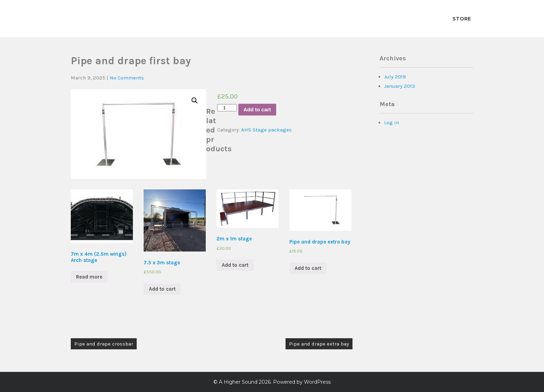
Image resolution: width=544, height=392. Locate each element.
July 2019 (395, 77)
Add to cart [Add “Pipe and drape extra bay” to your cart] (308, 268)
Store (462, 19)
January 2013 (399, 86)
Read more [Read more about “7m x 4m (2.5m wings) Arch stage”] (89, 277)
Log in (392, 122)
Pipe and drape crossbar (104, 344)
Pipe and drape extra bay (319, 344)
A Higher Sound (238, 382)
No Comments (127, 78)
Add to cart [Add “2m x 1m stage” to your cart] (235, 265)
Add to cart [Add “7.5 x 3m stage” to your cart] (162, 289)
